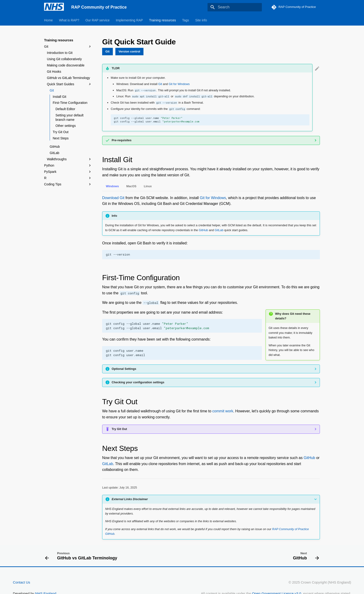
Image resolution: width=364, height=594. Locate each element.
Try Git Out (61, 132)
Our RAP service (97, 20)
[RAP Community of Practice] (54, 7)
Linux (148, 186)
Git (68, 46)
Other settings (66, 126)
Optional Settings (124, 369)
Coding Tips (68, 184)
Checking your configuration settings (138, 382)
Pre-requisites (122, 140)
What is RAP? (69, 20)
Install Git (59, 97)
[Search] (235, 7)
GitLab (54, 153)
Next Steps (61, 138)
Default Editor (65, 109)
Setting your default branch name (70, 117)
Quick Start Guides (69, 84)
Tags (186, 20)
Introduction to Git (60, 53)
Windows (112, 186)
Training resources (162, 20)
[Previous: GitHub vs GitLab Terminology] (82, 556)
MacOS (131, 186)
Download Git (113, 198)
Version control (129, 51)
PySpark (50, 172)
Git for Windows (179, 84)
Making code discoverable (66, 65)
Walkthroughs (69, 159)
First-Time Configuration (70, 103)
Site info (201, 20)
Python (68, 165)
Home (48, 20)
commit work (223, 411)
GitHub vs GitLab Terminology (68, 78)
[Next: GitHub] (305, 556)
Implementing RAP (129, 20)
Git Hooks (54, 72)
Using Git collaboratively (64, 59)
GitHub (55, 147)
